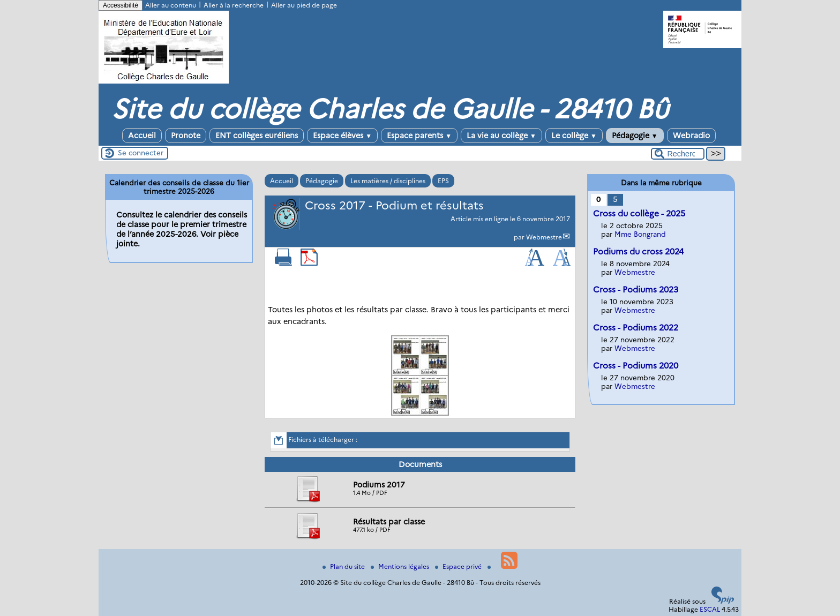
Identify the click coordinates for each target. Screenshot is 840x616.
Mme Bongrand (640, 234)
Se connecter (141, 153)
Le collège (574, 136)
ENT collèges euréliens (257, 136)
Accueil (142, 136)
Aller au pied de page (304, 5)
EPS (443, 181)
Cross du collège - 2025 (639, 213)
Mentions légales (401, 566)
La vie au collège (501, 136)
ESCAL (710, 609)
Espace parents (419, 136)
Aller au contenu (171, 5)
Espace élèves (342, 136)
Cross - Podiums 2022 (636, 328)
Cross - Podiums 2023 (636, 290)
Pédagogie (635, 136)
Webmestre (544, 237)
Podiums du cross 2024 (638, 251)
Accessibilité (121, 5)
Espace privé (459, 566)
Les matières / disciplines (388, 181)
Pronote (186, 136)
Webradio (691, 136)
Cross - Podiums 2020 (636, 366)
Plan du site (344, 566)
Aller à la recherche (234, 5)
